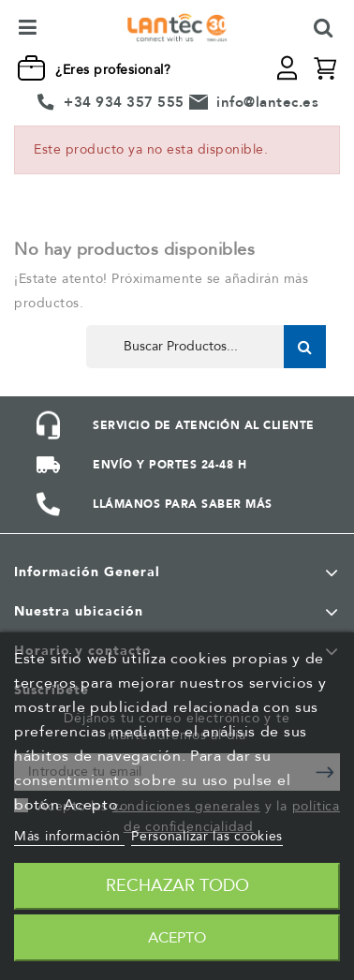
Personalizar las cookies (207, 836)
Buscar (305, 347)
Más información (69, 836)
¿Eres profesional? (113, 70)
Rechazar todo (177, 886)
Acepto (177, 938)
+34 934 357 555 (124, 102)
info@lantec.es (267, 102)
